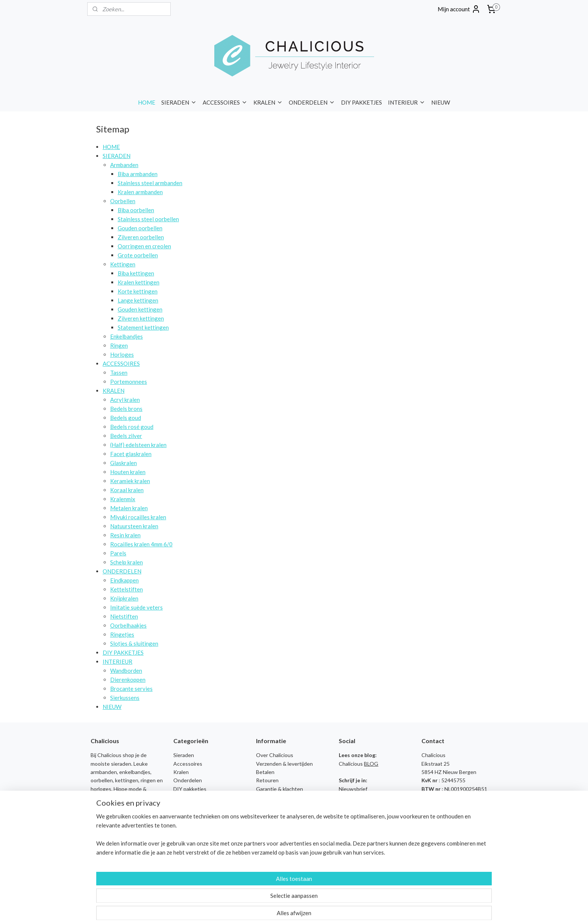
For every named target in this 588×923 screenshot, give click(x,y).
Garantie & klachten (280, 789)
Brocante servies (131, 689)
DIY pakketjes (190, 789)
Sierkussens (125, 698)
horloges (101, 789)
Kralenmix (123, 499)
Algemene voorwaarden (284, 806)
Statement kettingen (143, 327)
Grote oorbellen (138, 255)
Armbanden (124, 165)
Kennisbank (270, 831)
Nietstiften (124, 616)
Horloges (122, 354)
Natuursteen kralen (134, 526)
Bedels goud (126, 418)
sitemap (265, 909)
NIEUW (441, 102)
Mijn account (459, 9)
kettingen (127, 780)
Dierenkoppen (128, 680)
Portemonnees (129, 382)
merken (99, 822)
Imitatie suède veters (136, 607)
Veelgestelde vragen (280, 797)
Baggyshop (186, 831)
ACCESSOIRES (225, 102)
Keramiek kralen (130, 481)
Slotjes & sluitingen (134, 643)
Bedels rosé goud (132, 427)
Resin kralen (125, 535)
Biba (178, 839)
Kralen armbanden (140, 192)
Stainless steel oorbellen (148, 219)
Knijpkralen (124, 598)
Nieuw (181, 806)
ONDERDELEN (312, 102)
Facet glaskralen (131, 454)
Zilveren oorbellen (141, 237)
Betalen (265, 772)
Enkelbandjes (127, 336)
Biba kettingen (136, 273)
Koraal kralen (127, 490)
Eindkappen (124, 580)
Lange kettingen (138, 300)
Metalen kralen (129, 508)
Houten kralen (128, 472)
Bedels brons (126, 409)
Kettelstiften (127, 589)
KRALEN (268, 102)
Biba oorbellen (136, 210)
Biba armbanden (138, 174)
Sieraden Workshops (280, 822)
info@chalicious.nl (449, 797)
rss (278, 909)
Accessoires (188, 764)
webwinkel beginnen (304, 909)
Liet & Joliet (187, 873)
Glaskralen (124, 463)
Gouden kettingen (140, 309)
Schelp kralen (127, 562)
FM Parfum (186, 856)
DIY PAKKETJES (361, 102)
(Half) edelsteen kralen (138, 445)
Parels (118, 553)
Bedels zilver (126, 436)
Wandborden (126, 671)
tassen (99, 806)
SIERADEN (179, 102)
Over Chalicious (275, 755)
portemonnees (127, 806)
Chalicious (185, 848)
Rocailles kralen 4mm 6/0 (141, 544)
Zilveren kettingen (141, 318)
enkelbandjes (135, 772)
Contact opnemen (443, 814)
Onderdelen (188, 780)
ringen (148, 780)
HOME (147, 102)
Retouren (267, 780)
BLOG (371, 764)
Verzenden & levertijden (284, 764)
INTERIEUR (407, 102)
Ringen (119, 345)
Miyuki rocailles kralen (138, 517)
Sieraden (184, 755)
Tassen (119, 373)
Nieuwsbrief (353, 789)
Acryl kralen (125, 400)
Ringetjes (122, 634)
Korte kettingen (138, 291)
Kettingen (123, 264)
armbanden (104, 772)
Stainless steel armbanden (150, 183)
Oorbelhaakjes (128, 625)
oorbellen (102, 780)
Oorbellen (123, 201)
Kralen (181, 772)
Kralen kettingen (139, 282)
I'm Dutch (185, 864)
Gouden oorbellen (140, 228)
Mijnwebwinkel (365, 909)
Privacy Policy (272, 814)
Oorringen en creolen (144, 246)
